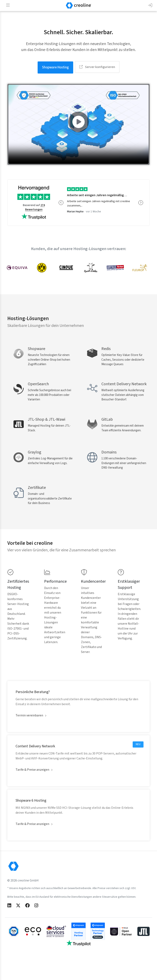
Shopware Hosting (55, 67)
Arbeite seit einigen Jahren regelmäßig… (97, 194)
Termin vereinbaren (29, 738)
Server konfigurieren (97, 67)
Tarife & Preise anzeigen (32, 792)
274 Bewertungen (35, 207)
